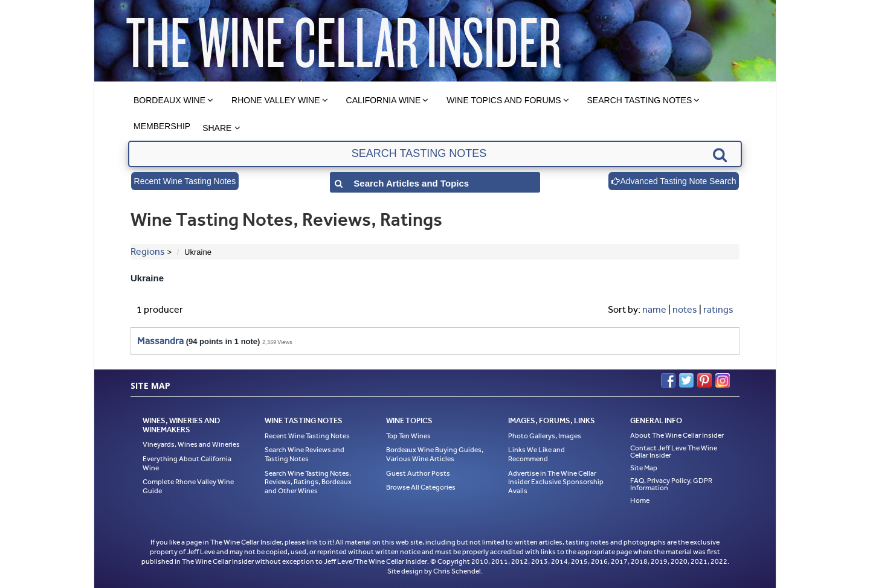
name (654, 309)
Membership (162, 126)
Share (217, 128)
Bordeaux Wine (169, 100)
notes (685, 309)
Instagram (723, 380)
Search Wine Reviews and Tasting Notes (304, 454)
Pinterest (704, 380)
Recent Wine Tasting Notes (185, 181)
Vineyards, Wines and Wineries (191, 444)
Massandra (160, 341)
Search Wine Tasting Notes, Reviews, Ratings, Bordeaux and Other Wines (308, 482)
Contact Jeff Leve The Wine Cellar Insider (674, 452)
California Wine (384, 100)
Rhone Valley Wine (276, 100)
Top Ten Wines (408, 436)
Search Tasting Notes (640, 100)
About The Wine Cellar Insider (677, 435)
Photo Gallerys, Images (545, 436)
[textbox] (435, 154)
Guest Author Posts (418, 473)
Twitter (686, 380)
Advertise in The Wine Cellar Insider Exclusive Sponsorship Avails (556, 482)
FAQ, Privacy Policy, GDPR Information (671, 484)
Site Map (644, 468)
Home (640, 500)
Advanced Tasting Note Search (674, 181)
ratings (718, 309)
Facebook (668, 380)
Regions (148, 251)
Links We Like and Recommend (536, 454)
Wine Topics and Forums (504, 100)
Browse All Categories (421, 487)
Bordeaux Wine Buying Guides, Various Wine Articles (435, 454)
